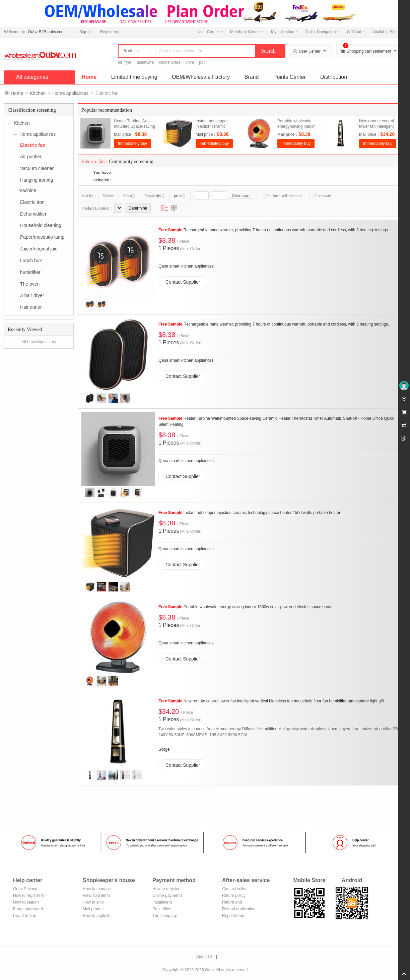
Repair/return (234, 916)
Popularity (153, 196)
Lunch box (31, 261)
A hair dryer (32, 295)
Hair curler (31, 307)
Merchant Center (247, 32)
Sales (127, 196)
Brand (252, 77)
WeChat (356, 32)
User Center (210, 32)
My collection (284, 32)
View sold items (97, 896)
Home (89, 77)
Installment (162, 902)
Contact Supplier (183, 282)
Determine (240, 195)
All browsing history (39, 342)
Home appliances (70, 93)
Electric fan (33, 145)
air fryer (125, 62)
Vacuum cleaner (37, 168)
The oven (30, 284)
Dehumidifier (33, 214)
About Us (204, 957)
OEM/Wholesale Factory (201, 77)
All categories (32, 77)
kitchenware (170, 62)
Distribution (334, 77)
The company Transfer (165, 916)
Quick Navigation (323, 32)
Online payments (167, 896)
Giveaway (320, 196)
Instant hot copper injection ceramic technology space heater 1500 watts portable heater (249, 513)
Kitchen (38, 93)
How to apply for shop (97, 916)
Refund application (239, 909)
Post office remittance (162, 909)
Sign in (86, 32)
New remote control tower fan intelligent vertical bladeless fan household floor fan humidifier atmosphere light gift (271, 701)
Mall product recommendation (98, 909)
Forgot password (28, 909)
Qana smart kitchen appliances (186, 266)
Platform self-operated (282, 196)
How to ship (93, 902)
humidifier (30, 272)
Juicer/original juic (39, 249)
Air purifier (31, 157)
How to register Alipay (166, 889)
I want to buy (24, 916)
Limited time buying (134, 77)
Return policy (234, 896)
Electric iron (32, 202)
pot (202, 62)
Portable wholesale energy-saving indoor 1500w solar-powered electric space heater (246, 607)
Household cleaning (41, 225)
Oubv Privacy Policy (25, 889)
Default (109, 196)
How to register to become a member (29, 896)
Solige (164, 749)
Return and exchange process (238, 903)
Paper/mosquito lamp (42, 237)
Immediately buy (132, 143)
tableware (145, 62)
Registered (110, 32)
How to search (26, 902)
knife (190, 62)
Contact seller (234, 889)
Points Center (290, 77)
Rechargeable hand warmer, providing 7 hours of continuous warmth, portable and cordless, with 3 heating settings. (274, 230)
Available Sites (388, 32)
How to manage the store (97, 889)
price (178, 196)
